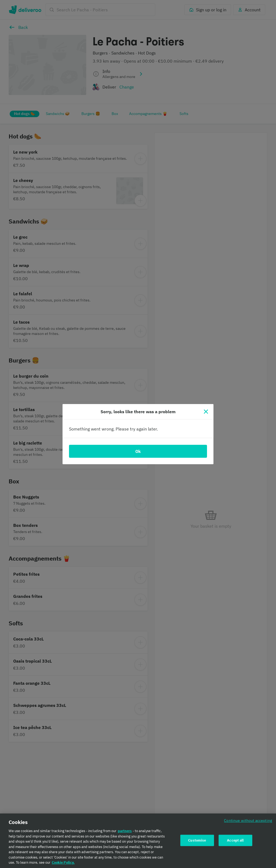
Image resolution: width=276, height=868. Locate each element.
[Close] (206, 412)
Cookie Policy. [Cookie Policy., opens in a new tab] (63, 865)
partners (125, 833)
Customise (197, 842)
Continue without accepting (248, 823)
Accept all (235, 842)
